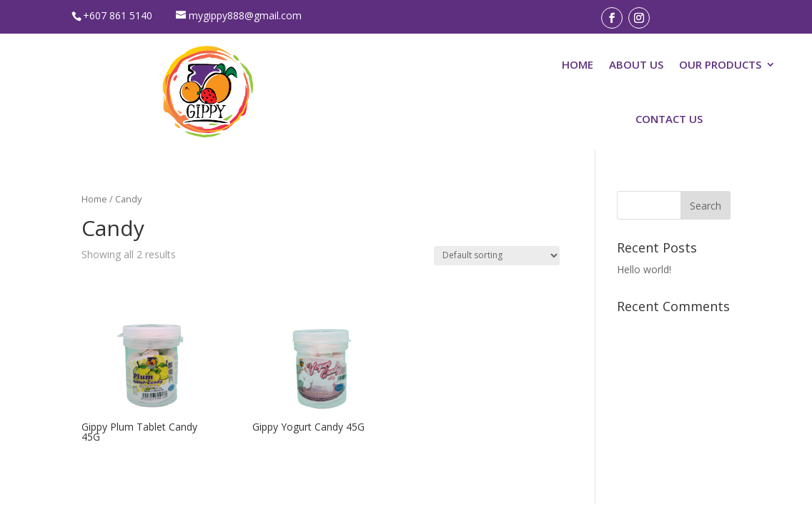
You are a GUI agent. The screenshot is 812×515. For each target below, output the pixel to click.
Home (94, 199)
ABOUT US (636, 64)
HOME (578, 64)
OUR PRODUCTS (720, 64)
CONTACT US (669, 119)
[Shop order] (497, 256)
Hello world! (644, 269)
